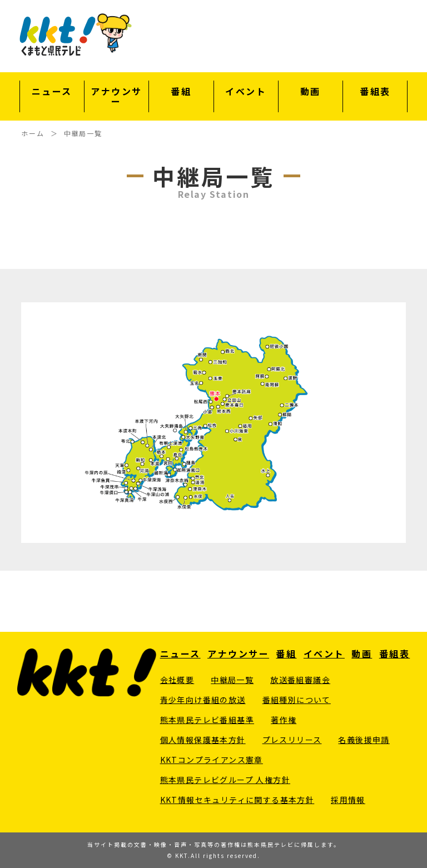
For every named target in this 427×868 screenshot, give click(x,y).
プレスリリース (292, 740)
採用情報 (348, 800)
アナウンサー (116, 96)
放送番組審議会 (300, 680)
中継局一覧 (232, 680)
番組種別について (297, 700)
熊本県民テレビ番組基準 (207, 720)
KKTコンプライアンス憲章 (212, 760)
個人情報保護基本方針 (203, 740)
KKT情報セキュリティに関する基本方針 (237, 800)
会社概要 (177, 680)
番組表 (375, 92)
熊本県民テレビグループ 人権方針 (225, 780)
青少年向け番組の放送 (203, 700)
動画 (311, 92)
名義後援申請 (364, 740)
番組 (181, 92)
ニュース (52, 92)
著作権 (284, 720)
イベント (246, 92)
